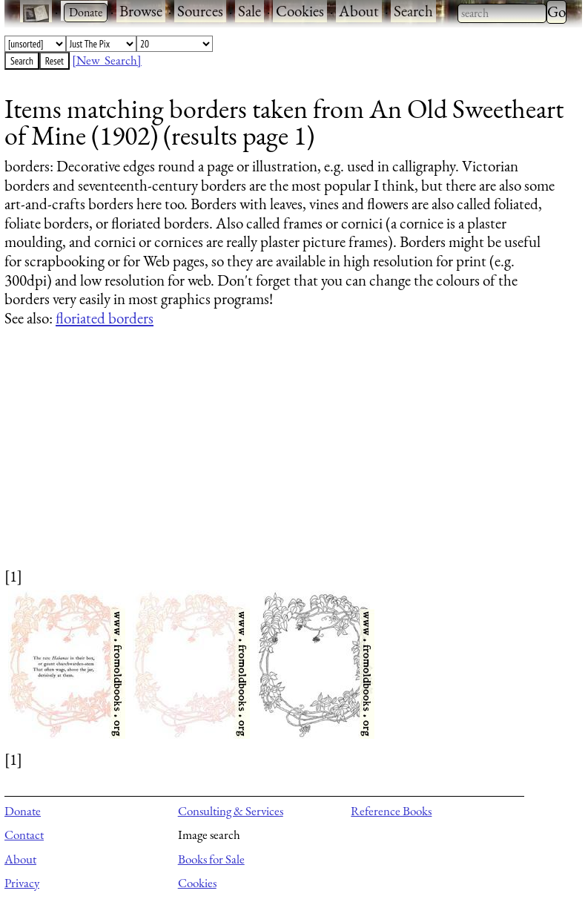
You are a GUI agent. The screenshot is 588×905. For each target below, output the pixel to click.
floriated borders (105, 318)
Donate (23, 811)
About (359, 11)
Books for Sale (211, 859)
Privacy (22, 883)
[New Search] (107, 60)
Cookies (300, 11)
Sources (200, 11)
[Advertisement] (284, 461)
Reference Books (391, 811)
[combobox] (502, 13)
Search (413, 11)
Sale (250, 11)
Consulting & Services (231, 811)
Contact (24, 835)
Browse (141, 11)
